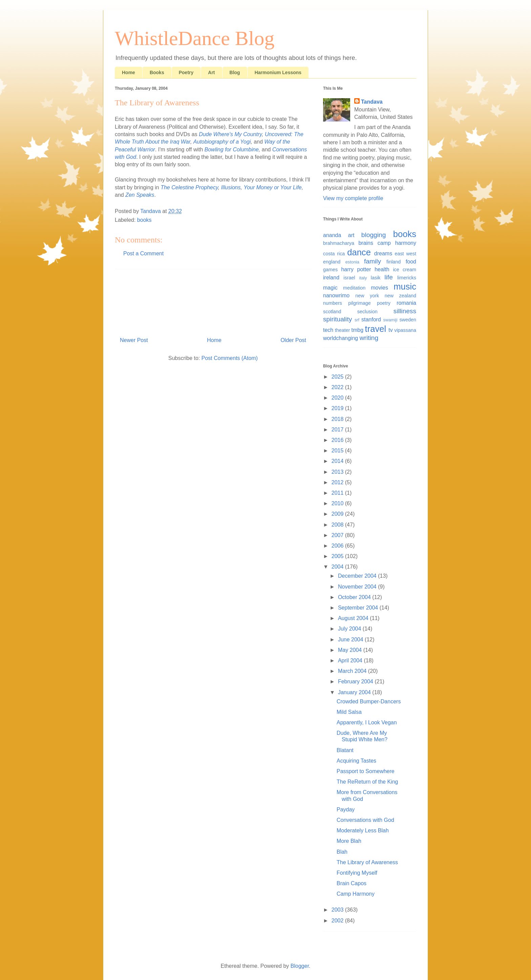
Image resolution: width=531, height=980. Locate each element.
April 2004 (351, 661)
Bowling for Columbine (232, 150)
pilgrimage (359, 303)
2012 (338, 482)
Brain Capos (352, 883)
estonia (352, 262)
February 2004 (356, 681)
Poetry (186, 72)
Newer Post (134, 340)
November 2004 (358, 587)
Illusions (231, 187)
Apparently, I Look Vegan (367, 722)
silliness (405, 311)
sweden (408, 320)
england (332, 262)
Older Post (293, 340)
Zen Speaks (140, 195)
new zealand (400, 296)
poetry (384, 303)
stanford (371, 319)
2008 (338, 525)
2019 (338, 408)
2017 (338, 430)
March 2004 (353, 671)
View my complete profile (353, 198)
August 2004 (354, 618)
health (382, 269)
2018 (338, 419)
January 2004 (355, 692)
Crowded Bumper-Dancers (369, 701)
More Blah (349, 841)
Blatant (345, 750)
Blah (342, 852)
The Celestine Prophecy (189, 187)
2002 (338, 921)
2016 (338, 440)
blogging (374, 235)
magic (330, 288)
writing (369, 338)
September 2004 (359, 608)
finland (394, 262)
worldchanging (341, 338)
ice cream (405, 270)
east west (405, 254)
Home (129, 72)
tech (328, 330)
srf (357, 320)
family (373, 261)
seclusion (367, 312)
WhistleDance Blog (195, 38)
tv (390, 330)
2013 (338, 472)
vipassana (405, 330)
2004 (338, 567)
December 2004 (358, 576)
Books (157, 72)
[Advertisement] (213, 300)
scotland (332, 312)
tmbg (358, 330)
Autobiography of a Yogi (222, 142)
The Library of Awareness (367, 862)
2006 (338, 546)
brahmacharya (339, 243)
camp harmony (397, 243)
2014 (338, 461)
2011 (338, 493)
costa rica (334, 254)
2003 (338, 910)
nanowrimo (336, 295)
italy (363, 278)
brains (366, 243)
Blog (235, 72)
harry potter (356, 269)
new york (367, 296)
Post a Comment (143, 253)
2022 (338, 387)
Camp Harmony (356, 894)
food (411, 262)
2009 (338, 514)
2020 (338, 398)
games (330, 270)
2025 (338, 377)
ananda (332, 235)
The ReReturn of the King (367, 782)
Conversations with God (365, 820)
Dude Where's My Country (230, 134)
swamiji (390, 320)
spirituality (337, 319)
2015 (338, 451)
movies (379, 288)
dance (359, 252)
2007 (338, 535)
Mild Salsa (349, 712)
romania (406, 303)
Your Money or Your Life (272, 187)
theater (343, 330)
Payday (346, 809)
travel (376, 329)
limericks (407, 278)
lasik (376, 278)
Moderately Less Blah (363, 830)
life (389, 277)
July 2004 (350, 629)
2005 (338, 556)
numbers (333, 303)
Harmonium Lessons (278, 72)
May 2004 (351, 650)
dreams (383, 253)
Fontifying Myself (357, 873)
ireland (331, 278)
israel (349, 278)
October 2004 (355, 597)
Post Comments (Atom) (230, 358)
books (144, 220)
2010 (338, 503)
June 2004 (351, 640)
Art (211, 72)
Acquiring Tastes (356, 761)
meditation (354, 288)
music (405, 286)
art (351, 235)
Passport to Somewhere (366, 771)
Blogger (300, 966)
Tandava (372, 102)
